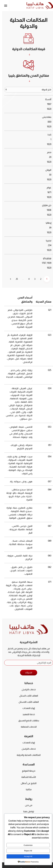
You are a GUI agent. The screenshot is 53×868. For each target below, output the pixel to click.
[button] (4, 6)
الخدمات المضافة (27, 727)
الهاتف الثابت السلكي (26, 696)
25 (15, 279)
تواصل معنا (26, 811)
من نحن (26, 805)
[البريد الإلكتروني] (26, 663)
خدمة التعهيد (27, 714)
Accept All (26, 856)
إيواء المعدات (26, 708)
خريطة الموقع (27, 771)
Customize (26, 845)
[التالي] (8, 279)
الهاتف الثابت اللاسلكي (26, 702)
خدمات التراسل (27, 689)
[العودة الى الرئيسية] (38, 6)
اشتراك (26, 673)
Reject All (26, 851)
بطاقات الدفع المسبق (27, 721)
